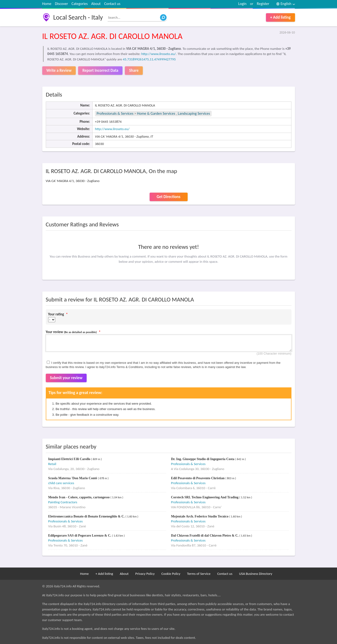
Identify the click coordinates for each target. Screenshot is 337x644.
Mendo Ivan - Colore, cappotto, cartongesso (79, 497)
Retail (52, 464)
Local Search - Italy (78, 17)
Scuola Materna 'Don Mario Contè (73, 478)
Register (263, 4)
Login (242, 4)
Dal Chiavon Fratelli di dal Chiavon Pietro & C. (205, 536)
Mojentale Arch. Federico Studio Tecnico (200, 516)
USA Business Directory (256, 574)
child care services (61, 483)
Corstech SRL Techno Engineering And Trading (205, 497)
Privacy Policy (145, 574)
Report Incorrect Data (100, 70)
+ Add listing (280, 17)
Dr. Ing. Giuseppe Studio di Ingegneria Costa (203, 459)
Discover (61, 4)
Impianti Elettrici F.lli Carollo (70, 459)
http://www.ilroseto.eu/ (159, 54)
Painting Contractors (63, 502)
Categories (80, 4)
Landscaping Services (194, 113)
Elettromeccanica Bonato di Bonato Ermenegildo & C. (87, 516)
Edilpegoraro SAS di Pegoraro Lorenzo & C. (80, 536)
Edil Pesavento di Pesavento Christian (198, 478)
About (96, 4)
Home (47, 4)
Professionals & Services (115, 113)
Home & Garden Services (156, 113)
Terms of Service (199, 574)
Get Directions (168, 197)
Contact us (112, 4)
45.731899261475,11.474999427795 (149, 59)
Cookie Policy (171, 574)
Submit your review (66, 378)
